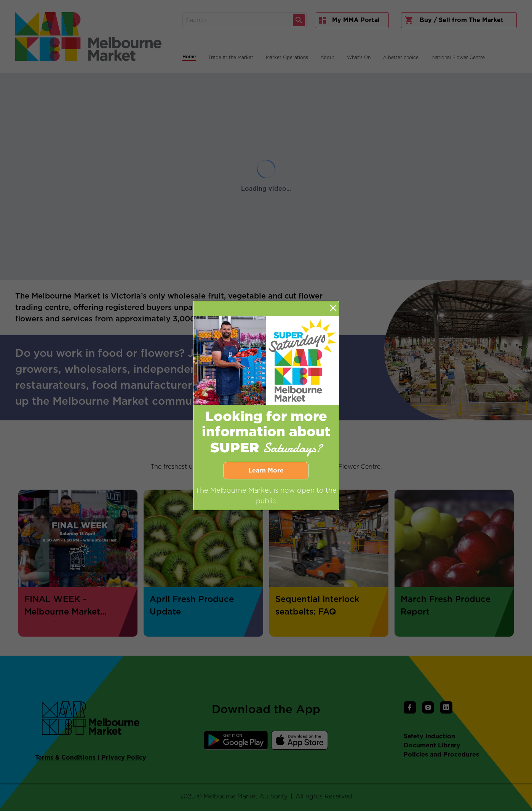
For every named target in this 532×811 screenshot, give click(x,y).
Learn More (266, 471)
